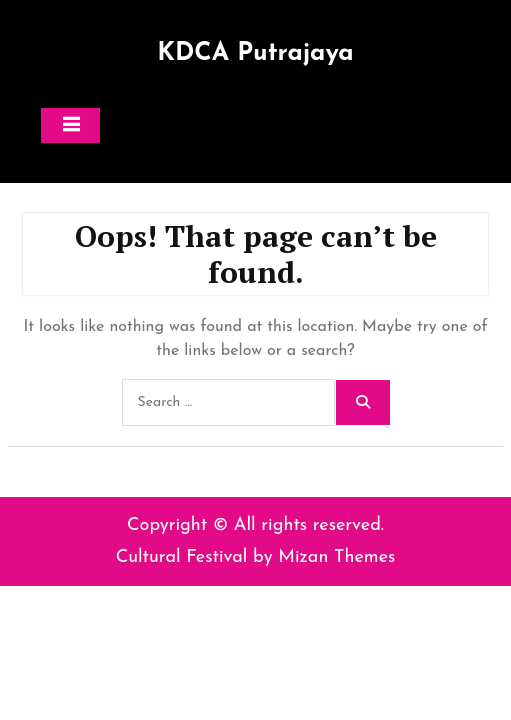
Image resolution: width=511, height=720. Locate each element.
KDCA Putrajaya (255, 53)
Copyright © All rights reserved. (255, 525)
